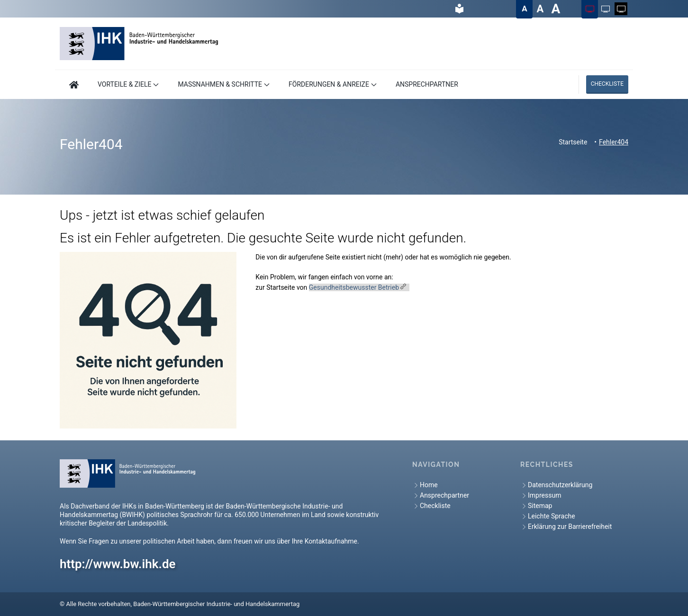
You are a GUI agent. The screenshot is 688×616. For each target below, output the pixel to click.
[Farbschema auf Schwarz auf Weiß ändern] (605, 9)
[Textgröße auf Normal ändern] (524, 9)
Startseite (573, 142)
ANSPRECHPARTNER (427, 84)
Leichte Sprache (548, 516)
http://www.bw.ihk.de (118, 564)
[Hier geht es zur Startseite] (74, 85)
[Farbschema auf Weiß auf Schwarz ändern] (621, 9)
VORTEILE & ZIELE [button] (128, 84)
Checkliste (607, 84)
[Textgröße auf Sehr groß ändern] (556, 9)
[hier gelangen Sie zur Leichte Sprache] (459, 9)
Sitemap (536, 506)
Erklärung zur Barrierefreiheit (566, 527)
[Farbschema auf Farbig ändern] (590, 9)
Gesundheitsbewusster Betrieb (354, 287)
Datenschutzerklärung (556, 485)
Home (425, 485)
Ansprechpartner (441, 495)
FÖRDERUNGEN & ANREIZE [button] (333, 84)
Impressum (541, 495)
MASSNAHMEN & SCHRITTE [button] (224, 84)
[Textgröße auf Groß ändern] (540, 9)
